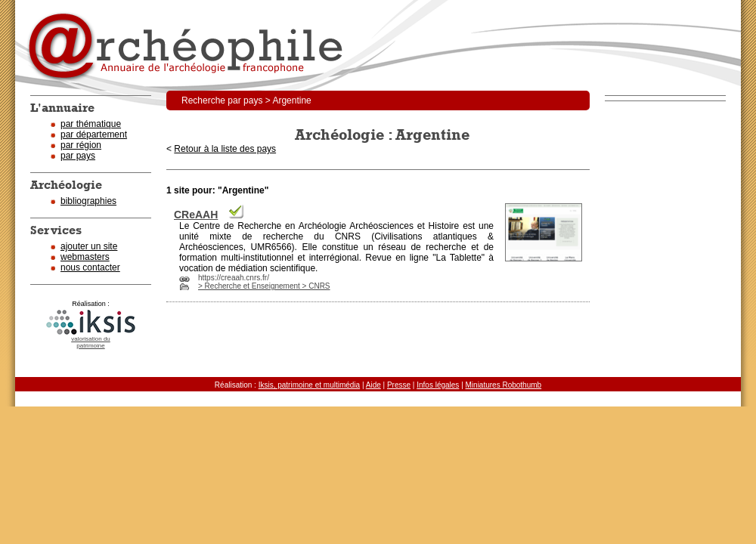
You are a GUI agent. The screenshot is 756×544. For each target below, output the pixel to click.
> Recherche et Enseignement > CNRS (264, 286)
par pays (78, 156)
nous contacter (90, 267)
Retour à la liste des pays (225, 149)
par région (81, 145)
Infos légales (438, 385)
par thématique (91, 124)
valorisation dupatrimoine (91, 342)
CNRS (348, 236)
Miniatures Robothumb (504, 385)
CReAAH (196, 215)
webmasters (85, 257)
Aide (373, 385)
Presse (399, 385)
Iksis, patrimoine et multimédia (310, 385)
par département (94, 134)
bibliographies (88, 201)
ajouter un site (89, 246)
